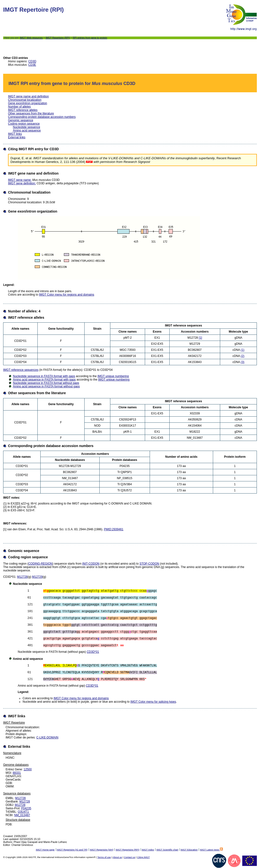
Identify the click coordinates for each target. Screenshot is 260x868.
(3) (243, 362)
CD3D (32, 61)
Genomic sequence (21, 120)
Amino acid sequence (27, 131)
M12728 (22, 577)
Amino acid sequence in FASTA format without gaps (46, 386)
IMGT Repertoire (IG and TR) (72, 850)
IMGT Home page (45, 850)
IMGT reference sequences (21, 370)
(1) (243, 350)
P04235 (26, 808)
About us (117, 857)
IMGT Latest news (211, 850)
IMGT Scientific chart (167, 850)
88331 (17, 773)
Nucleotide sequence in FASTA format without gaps (46, 383)
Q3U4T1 (23, 812)
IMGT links (15, 134)
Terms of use (104, 857)
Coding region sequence (24, 124)
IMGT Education (189, 850)
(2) (243, 356)
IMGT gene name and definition (28, 96)
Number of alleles (19, 107)
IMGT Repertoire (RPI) (58, 38)
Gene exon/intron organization (28, 103)
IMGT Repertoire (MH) (102, 850)
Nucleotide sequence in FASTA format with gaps (44, 376)
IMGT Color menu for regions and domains (66, 295)
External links (17, 137)
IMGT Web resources (31, 38)
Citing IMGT (143, 857)
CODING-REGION (40, 564)
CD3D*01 (93, 652)
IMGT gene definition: (22, 183)
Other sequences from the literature (31, 113)
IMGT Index (148, 850)
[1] (200, 338)
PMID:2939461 (114, 529)
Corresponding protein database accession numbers (42, 117)
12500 (28, 769)
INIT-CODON (91, 564)
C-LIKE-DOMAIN (48, 737)
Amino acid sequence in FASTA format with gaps (44, 380)
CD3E (32, 65)
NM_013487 (22, 815)
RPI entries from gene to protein (90, 38)
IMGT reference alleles (23, 110)
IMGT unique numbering (113, 376)
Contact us (130, 857)
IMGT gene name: (20, 180)
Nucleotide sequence (26, 127)
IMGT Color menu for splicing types (153, 702)
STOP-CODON (149, 564)
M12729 (37, 577)
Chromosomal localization (25, 100)
